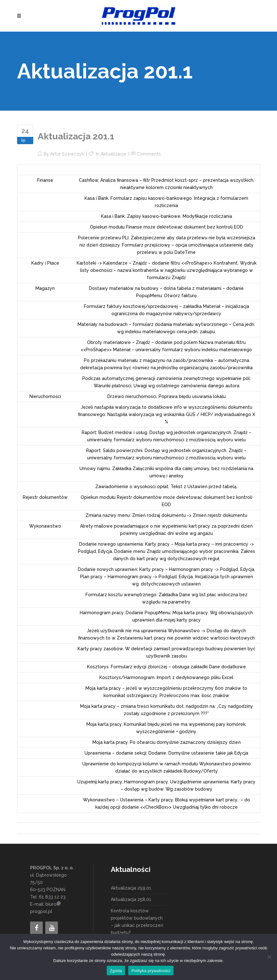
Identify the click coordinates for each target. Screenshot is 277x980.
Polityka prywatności (151, 971)
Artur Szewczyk (67, 154)
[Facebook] (36, 928)
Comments (149, 154)
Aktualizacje (113, 154)
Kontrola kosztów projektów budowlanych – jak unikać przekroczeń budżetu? (137, 922)
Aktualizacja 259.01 (131, 888)
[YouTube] (52, 928)
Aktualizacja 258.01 (131, 899)
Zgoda (116, 971)
